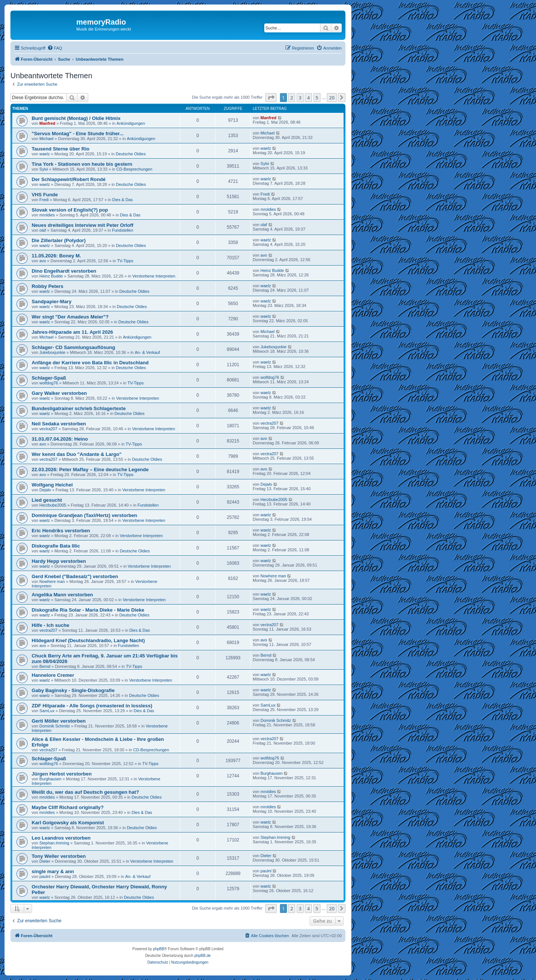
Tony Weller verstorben (59, 856)
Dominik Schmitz (55, 726)
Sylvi (44, 169)
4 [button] (308, 98)
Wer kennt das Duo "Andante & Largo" (77, 454)
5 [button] (317, 98)
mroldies (47, 215)
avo (43, 261)
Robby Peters (47, 286)
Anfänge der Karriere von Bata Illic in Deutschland (90, 363)
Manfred (47, 123)
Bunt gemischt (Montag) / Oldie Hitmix (76, 118)
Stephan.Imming (54, 843)
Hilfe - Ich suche (50, 625)
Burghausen (50, 779)
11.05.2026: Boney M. (56, 256)
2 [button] (292, 98)
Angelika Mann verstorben (62, 595)
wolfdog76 (49, 383)
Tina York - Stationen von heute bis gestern (82, 164)
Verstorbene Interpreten (154, 276)
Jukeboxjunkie (52, 352)
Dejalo (45, 490)
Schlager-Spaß (49, 378)
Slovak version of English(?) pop (70, 210)
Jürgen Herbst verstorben (62, 774)
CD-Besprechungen (135, 169)
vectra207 (48, 429)
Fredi (44, 200)
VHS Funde (45, 195)
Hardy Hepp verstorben (59, 561)
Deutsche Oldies (131, 154)
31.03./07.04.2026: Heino (60, 439)
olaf (43, 230)
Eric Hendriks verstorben (61, 531)
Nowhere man (52, 581)
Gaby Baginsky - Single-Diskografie (73, 690)
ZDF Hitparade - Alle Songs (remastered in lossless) (92, 706)
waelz (45, 154)
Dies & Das (123, 200)
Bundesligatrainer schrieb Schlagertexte (79, 408)
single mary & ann (53, 871)
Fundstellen (123, 230)
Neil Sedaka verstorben (59, 424)
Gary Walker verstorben (59, 393)
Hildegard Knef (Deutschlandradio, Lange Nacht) (88, 640)
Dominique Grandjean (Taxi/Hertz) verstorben (84, 515)
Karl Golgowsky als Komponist (68, 823)
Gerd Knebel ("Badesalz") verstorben (75, 576)
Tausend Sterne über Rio (60, 149)
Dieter (45, 861)
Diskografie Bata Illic (56, 546)
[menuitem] (55, 48)
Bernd (45, 666)
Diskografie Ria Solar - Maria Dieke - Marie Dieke (88, 610)
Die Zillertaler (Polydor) (59, 240)
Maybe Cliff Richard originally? (68, 807)
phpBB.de (202, 956)
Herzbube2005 (53, 505)
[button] (271, 98)
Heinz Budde (51, 276)
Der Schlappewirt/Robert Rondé (69, 179)
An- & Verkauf (147, 352)
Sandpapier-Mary (52, 302)
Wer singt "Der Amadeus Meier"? (70, 317)
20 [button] (332, 98)
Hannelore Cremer (53, 675)
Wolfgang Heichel (52, 485)
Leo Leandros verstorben (61, 838)
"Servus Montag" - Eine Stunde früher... (78, 134)
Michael (47, 139)
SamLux (47, 711)
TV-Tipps (125, 261)
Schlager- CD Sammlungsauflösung (73, 347)
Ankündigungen (131, 123)
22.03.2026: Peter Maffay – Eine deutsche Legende (90, 470)
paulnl (45, 876)
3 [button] (300, 98)
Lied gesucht (47, 500)
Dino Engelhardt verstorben (64, 271)
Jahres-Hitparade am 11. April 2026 (72, 332)
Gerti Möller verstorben (59, 721)
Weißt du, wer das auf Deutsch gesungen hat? (85, 792)
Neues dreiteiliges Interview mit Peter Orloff (82, 225)
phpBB (159, 949)
